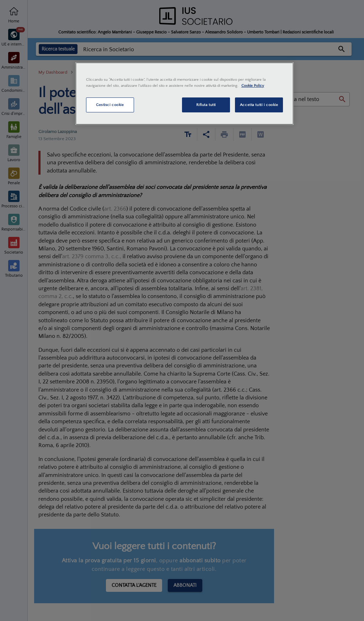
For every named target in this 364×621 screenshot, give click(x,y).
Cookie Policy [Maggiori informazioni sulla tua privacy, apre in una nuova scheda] (253, 86)
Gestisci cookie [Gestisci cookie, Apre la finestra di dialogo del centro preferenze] (110, 105)
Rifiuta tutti (206, 105)
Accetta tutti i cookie (259, 105)
